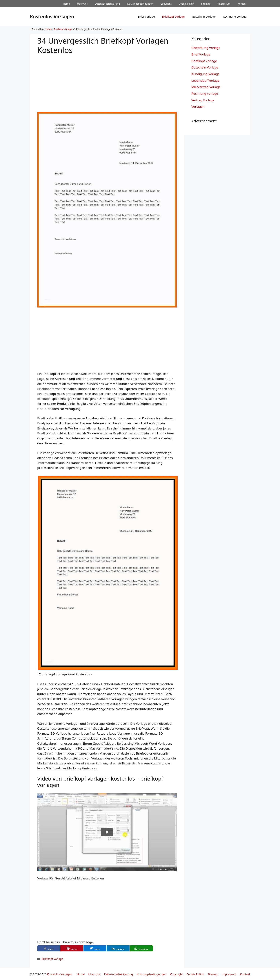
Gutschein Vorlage (204, 16)
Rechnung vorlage (235, 16)
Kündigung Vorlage (206, 74)
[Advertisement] (107, 80)
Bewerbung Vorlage (206, 48)
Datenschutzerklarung (108, 4)
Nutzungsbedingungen (140, 4)
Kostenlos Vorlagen (52, 16)
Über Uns (82, 4)
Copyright (166, 4)
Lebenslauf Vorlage (205, 80)
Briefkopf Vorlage (173, 16)
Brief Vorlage (146, 16)
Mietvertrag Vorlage (206, 87)
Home (66, 4)
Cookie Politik (186, 4)
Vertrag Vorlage (203, 100)
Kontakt (242, 4)
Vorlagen (198, 106)
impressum (224, 4)
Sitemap (206, 4)
